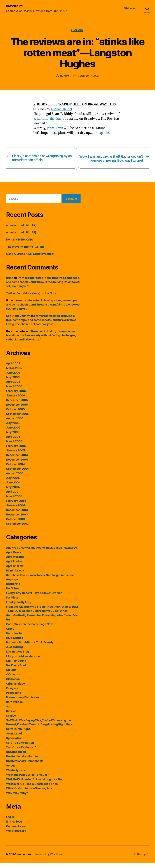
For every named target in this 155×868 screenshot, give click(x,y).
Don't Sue (12, 594)
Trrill (9, 298)
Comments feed (17, 831)
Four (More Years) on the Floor (36, 298)
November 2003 (17, 520)
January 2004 (16, 511)
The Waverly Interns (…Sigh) (25, 252)
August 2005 (15, 424)
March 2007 (14, 373)
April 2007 (13, 369)
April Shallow (15, 571)
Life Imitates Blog (17, 657)
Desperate (13, 589)
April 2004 (13, 497)
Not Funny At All (16, 670)
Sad (9, 712)
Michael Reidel (62, 110)
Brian (10, 283)
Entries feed (14, 827)
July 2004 (13, 483)
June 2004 (13, 488)
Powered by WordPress (49, 859)
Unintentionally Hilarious (22, 762)
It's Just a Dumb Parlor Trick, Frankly (30, 648)
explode (104, 133)
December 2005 (17, 405)
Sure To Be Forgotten (20, 748)
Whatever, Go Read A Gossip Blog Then (32, 789)
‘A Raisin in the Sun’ (48, 119)
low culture (15, 6)
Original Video (15, 689)
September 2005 (17, 419)
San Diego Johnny (18, 321)
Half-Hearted (15, 638)
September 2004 (17, 474)
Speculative (14, 743)
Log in (10, 822)
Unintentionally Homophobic (25, 766)
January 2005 (16, 456)
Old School (13, 684)
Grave (10, 634)
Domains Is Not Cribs (20, 245)
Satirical (12, 716)
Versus (11, 771)
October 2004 (15, 469)
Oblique (11, 675)
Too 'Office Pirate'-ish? (21, 752)
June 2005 (13, 433)
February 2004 (16, 506)
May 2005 (13, 437)
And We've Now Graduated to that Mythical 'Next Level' (42, 553)
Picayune (12, 693)
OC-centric (13, 680)
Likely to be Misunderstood (24, 661)
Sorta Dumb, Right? (19, 734)
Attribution (130, 8)
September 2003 (17, 529)
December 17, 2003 (88, 76)
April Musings (15, 562)
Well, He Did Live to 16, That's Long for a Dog (35, 784)
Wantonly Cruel (16, 775)
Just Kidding (14, 652)
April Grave (14, 557)
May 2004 (13, 492)
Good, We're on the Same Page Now (29, 629)
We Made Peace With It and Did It (28, 780)
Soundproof (14, 739)
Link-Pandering (16, 666)
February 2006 (16, 396)
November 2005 (17, 410)
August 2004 (15, 478)
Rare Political (15, 707)
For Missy (12, 603)
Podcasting (14, 698)
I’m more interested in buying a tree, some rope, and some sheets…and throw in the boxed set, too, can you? (43, 287)
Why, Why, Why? (17, 798)
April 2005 (13, 442)
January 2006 (16, 401)
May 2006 (13, 382)
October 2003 (15, 524)
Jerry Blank (55, 129)
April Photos (14, 567)
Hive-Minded (15, 643)
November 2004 (17, 465)
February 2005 (16, 451)
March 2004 (14, 501)
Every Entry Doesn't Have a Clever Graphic (34, 598)
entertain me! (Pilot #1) (21, 238)
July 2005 (13, 428)
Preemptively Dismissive (22, 703)
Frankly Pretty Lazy (19, 607)
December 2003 (17, 515)
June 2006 (13, 378)
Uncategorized (16, 757)
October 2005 (15, 414)
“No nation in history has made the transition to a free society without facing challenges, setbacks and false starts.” (41, 341)
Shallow (78, 31)
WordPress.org (16, 836)
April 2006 (13, 387)
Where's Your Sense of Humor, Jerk (29, 794)
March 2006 (14, 392)
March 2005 (14, 446)
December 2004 (17, 460)
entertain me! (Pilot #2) (21, 230)
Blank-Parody (15, 576)
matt (66, 76)
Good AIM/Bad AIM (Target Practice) (30, 259)
